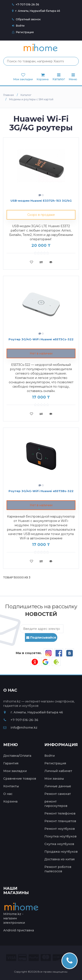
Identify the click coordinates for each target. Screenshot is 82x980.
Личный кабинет (58, 771)
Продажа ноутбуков (61, 852)
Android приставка (19, 930)
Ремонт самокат (58, 794)
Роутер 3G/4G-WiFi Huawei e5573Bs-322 (41, 491)
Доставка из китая (59, 859)
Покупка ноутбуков (60, 836)
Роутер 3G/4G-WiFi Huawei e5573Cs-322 (41, 339)
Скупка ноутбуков (59, 844)
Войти (18, 26)
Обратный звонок (26, 19)
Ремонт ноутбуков (60, 829)
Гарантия (11, 763)
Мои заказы (54, 779)
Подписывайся (41, 637)
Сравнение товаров (20, 779)
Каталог (59, 77)
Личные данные (58, 786)
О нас (8, 794)
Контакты (11, 786)
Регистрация (23, 32)
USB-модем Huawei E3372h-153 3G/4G (41, 201)
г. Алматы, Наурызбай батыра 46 (36, 11)
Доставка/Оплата (17, 756)
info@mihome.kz (20, 728)
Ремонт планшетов (60, 821)
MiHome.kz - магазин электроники (22, 915)
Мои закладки (15, 771)
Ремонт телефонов (60, 813)
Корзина (10, 801)
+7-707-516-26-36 (27, 4)
